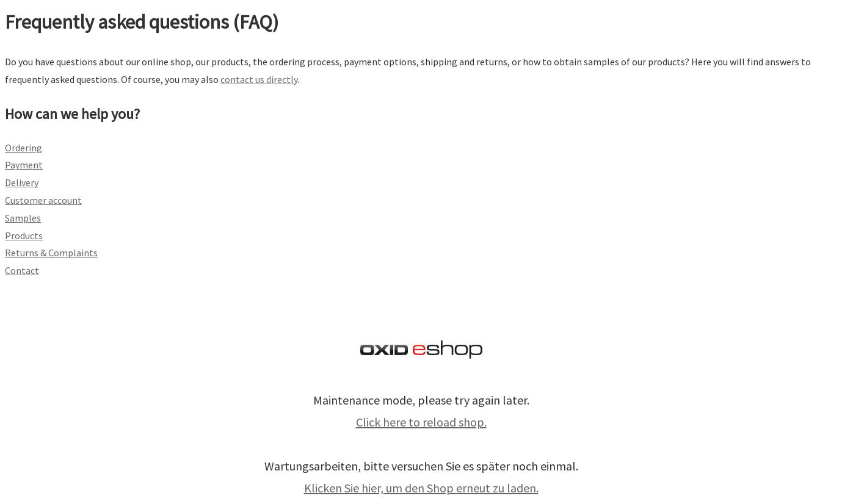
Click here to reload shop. (421, 422)
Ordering (24, 148)
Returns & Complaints (51, 253)
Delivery (22, 182)
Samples (23, 218)
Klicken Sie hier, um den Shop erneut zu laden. (421, 488)
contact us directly (259, 79)
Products (24, 236)
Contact (22, 270)
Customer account (43, 200)
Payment (24, 165)
